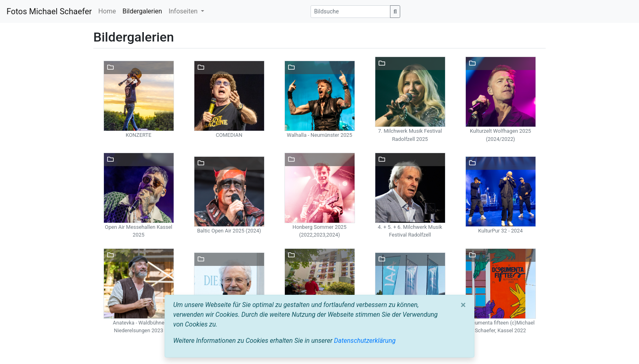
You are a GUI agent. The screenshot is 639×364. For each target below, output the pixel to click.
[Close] (463, 305)
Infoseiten (184, 11)
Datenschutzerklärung (365, 341)
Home (107, 11)
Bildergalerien (142, 11)
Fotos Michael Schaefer (49, 11)
